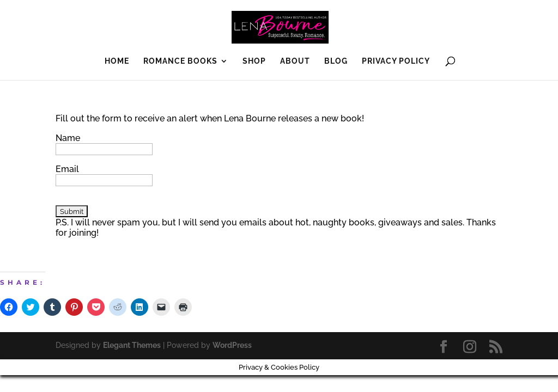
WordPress (232, 345)
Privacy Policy (396, 61)
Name (68, 138)
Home (117, 61)
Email (67, 169)
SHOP (254, 61)
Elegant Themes (132, 345)
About (295, 61)
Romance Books (180, 61)
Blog (336, 61)
